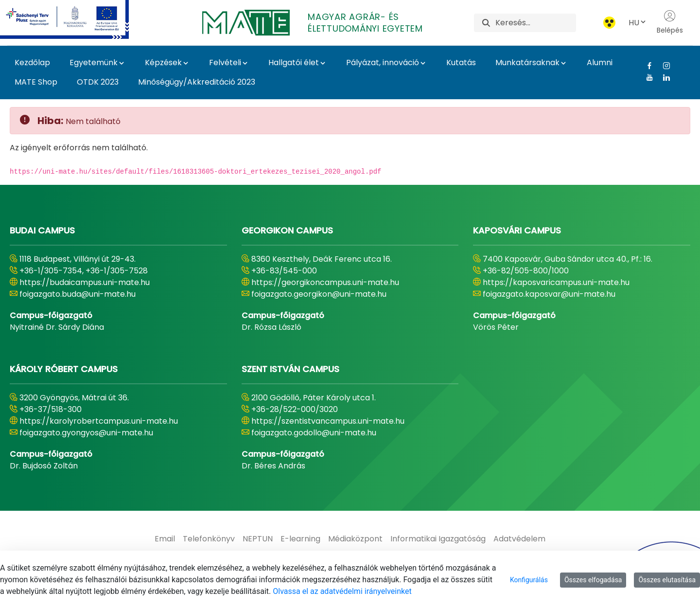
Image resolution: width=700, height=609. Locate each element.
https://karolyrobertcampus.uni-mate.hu (99, 421)
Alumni (600, 63)
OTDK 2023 (98, 82)
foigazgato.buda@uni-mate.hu (78, 294)
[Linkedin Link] (663, 77)
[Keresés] (536, 23)
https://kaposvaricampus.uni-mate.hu (556, 282)
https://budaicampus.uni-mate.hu (85, 282)
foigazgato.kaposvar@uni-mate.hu (549, 294)
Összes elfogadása (593, 580)
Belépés (670, 22)
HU (638, 23)
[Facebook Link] (646, 66)
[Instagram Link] (663, 66)
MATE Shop (36, 82)
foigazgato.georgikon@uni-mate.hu (319, 294)
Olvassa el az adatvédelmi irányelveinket (342, 591)
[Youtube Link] (646, 77)
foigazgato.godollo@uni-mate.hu (314, 433)
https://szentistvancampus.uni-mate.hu (328, 421)
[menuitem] (165, 539)
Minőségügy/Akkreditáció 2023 (197, 82)
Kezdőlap (32, 63)
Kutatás (461, 63)
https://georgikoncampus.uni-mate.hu (325, 282)
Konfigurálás (529, 580)
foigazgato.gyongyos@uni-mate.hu (86, 433)
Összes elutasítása (667, 580)
